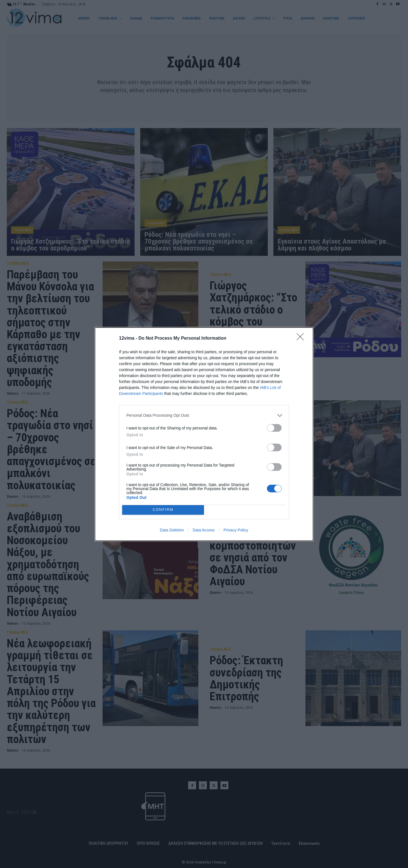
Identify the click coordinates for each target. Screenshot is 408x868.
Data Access (204, 530)
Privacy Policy (236, 530)
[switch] (274, 428)
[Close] (302, 339)
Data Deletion (172, 530)
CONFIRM (163, 510)
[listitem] (204, 415)
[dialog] (204, 434)
